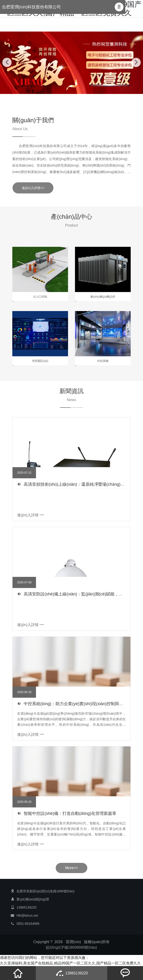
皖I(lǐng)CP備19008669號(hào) (71, 947)
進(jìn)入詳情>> (33, 188)
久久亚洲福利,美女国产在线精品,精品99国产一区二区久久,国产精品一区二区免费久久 (70, 963)
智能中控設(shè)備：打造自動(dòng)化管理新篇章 (70, 813)
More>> (71, 868)
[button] (119, 7)
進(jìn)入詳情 (31, 515)
